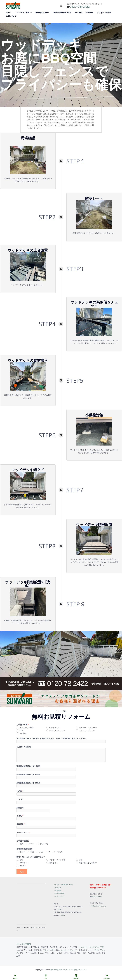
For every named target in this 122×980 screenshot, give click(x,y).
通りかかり (54, 863)
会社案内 (58, 888)
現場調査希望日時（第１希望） (29, 766)
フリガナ (20, 800)
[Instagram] (61, 6)
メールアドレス (23, 833)
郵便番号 (20, 808)
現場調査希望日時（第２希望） (29, 775)
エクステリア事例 (23, 944)
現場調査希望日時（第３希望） (29, 783)
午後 (32, 852)
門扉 (21, 730)
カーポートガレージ (69, 950)
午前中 (22, 852)
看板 (21, 860)
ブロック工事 (48, 950)
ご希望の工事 (23, 725)
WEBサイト (24, 863)
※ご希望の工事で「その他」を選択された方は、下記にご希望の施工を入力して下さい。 (52, 738)
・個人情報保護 (59, 894)
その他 (22, 866)
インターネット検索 (57, 860)
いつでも (59, 852)
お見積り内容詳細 (24, 747)
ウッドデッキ (55, 728)
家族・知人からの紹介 (88, 863)
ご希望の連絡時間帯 (25, 849)
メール (31, 844)
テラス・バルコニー (57, 730)
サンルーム (83, 947)
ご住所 (20, 816)
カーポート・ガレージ (88, 728)
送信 (22, 872)
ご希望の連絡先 (23, 841)
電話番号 (21, 825)
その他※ (23, 733)
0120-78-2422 (96, 897)
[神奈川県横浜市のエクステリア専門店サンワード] (13, 5)
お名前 (20, 791)
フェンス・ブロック (87, 730)
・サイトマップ (59, 897)
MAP (60, 909)
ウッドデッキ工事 (96, 947)
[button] (30, 12)
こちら (36, 928)
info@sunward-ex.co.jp (98, 906)
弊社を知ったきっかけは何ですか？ (31, 857)
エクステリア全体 (27, 728)
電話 (21, 844)
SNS (81, 860)
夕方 (41, 852)
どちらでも (44, 844)
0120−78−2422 (80, 7)
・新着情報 (57, 891)
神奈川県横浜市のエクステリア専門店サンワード (69, 970)
